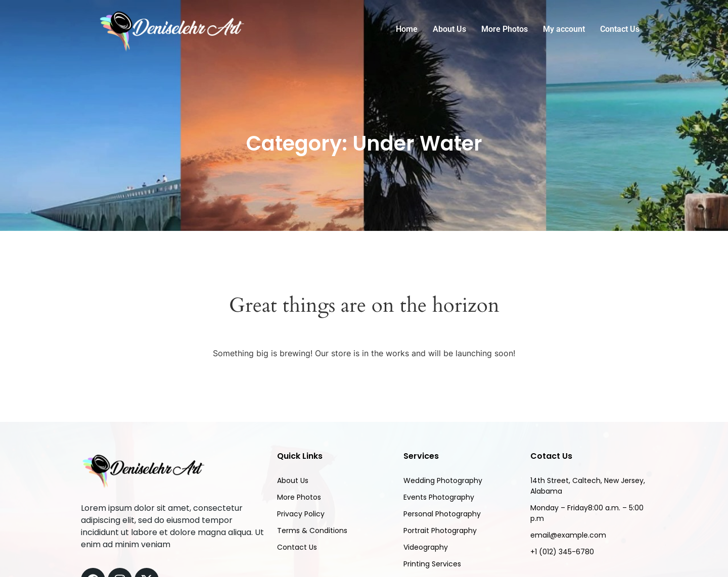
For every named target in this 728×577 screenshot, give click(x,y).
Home (407, 29)
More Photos (505, 29)
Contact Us (620, 29)
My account (564, 29)
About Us (449, 29)
